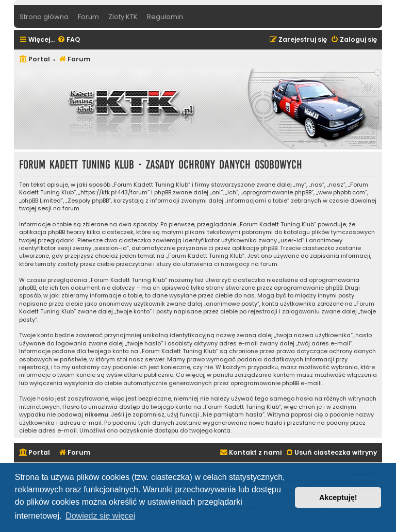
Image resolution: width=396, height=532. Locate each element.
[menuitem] (69, 40)
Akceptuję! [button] (338, 497)
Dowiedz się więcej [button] (100, 516)
